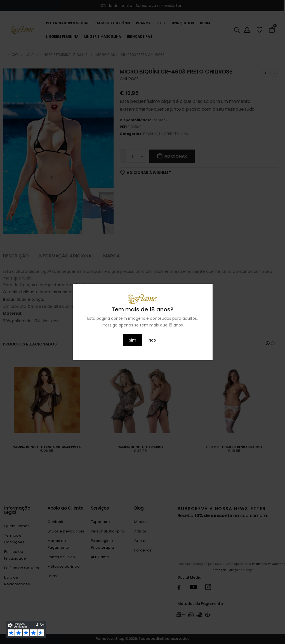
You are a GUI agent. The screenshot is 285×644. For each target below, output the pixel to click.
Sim (133, 340)
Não (152, 340)
